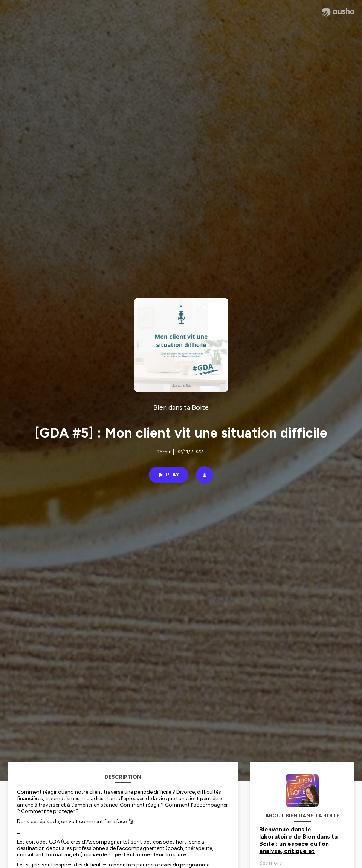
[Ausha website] (338, 12)
